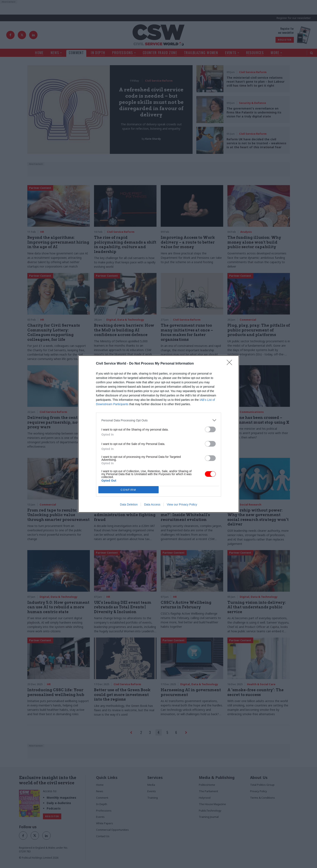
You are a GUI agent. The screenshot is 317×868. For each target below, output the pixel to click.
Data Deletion (129, 504)
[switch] (210, 429)
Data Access (152, 504)
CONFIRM (128, 490)
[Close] (231, 364)
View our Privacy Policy (182, 504)
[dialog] (159, 434)
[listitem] (159, 420)
